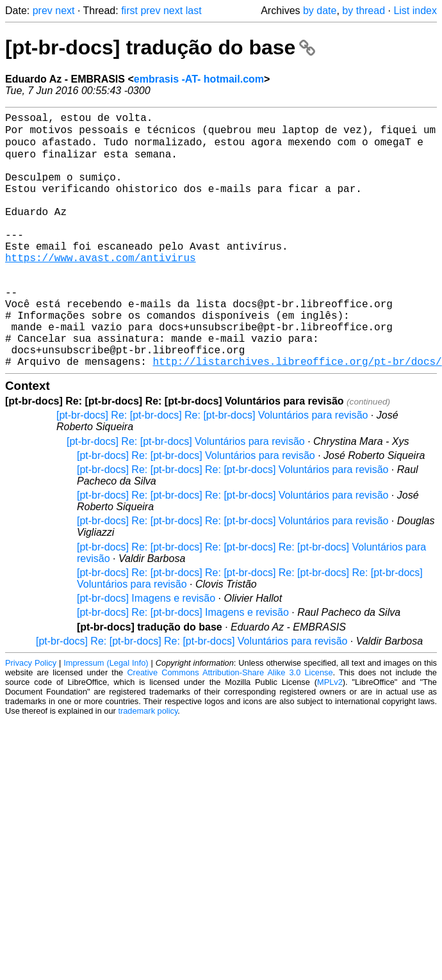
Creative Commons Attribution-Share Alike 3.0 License (230, 727)
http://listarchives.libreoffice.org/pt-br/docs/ (297, 415)
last (194, 11)
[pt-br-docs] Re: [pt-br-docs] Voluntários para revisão (186, 496)
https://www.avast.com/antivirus (101, 289)
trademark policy (148, 765)
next (65, 11)
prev (43, 11)
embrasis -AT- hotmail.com (199, 79)
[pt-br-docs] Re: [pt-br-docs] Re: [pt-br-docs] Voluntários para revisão (212, 470)
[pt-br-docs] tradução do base (160, 47)
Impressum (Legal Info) (106, 717)
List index (415, 11)
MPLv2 (330, 736)
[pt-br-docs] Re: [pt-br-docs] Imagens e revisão (183, 667)
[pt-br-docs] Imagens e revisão (146, 653)
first (129, 11)
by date (320, 11)
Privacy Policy (31, 717)
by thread (364, 11)
